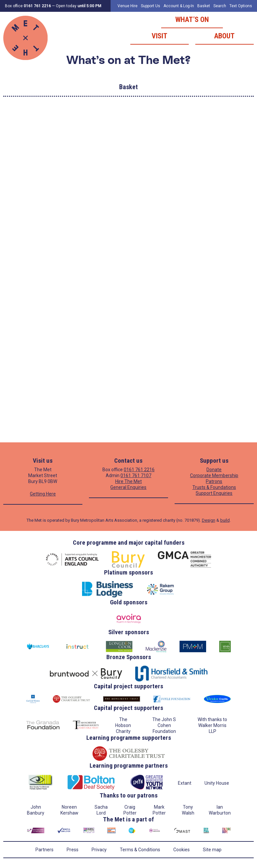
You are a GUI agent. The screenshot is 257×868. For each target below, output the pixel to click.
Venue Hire (128, 6)
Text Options (241, 6)
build (225, 520)
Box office (28, 6)
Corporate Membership (214, 475)
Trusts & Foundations (214, 487)
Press (73, 850)
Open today (79, 6)
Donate (214, 470)
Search (220, 6)
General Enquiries (128, 487)
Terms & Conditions (140, 850)
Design (209, 520)
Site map (212, 850)
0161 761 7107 (136, 475)
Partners (44, 850)
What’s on (192, 20)
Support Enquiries (214, 493)
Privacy (99, 850)
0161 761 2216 (139, 470)
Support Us (150, 6)
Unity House (217, 783)
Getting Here (43, 494)
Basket (204, 6)
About (224, 36)
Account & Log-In (179, 6)
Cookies (182, 850)
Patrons (214, 481)
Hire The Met (128, 481)
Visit (160, 36)
